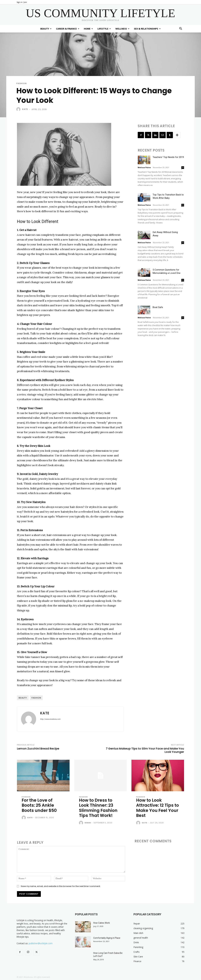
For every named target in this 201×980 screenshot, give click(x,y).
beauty (23, 698)
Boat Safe (158, 307)
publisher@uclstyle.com (41, 943)
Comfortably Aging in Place (107, 938)
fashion (36, 698)
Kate (25, 109)
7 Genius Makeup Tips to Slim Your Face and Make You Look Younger (145, 750)
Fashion (22, 83)
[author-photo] (24, 818)
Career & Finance (68, 29)
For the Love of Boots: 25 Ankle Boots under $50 (39, 805)
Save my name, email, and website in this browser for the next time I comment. (61, 886)
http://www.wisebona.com (50, 719)
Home (88, 29)
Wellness (122, 29)
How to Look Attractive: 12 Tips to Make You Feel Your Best (158, 808)
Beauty (46, 29)
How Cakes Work (102, 923)
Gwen (88, 823)
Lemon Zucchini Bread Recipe (38, 749)
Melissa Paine (144, 167)
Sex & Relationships (147, 29)
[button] (181, 29)
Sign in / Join (22, 2)
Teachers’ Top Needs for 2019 (168, 157)
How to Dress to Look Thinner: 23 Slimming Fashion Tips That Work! (98, 808)
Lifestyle (104, 29)
